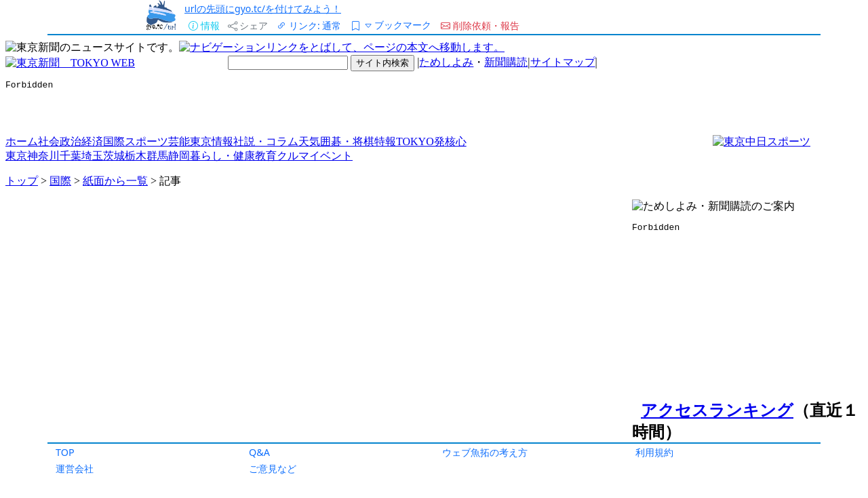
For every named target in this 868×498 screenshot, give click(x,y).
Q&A (259, 452)
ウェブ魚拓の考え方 (485, 452)
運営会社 (75, 468)
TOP (65, 452)
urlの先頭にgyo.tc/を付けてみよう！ (263, 8)
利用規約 (654, 452)
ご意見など (273, 468)
